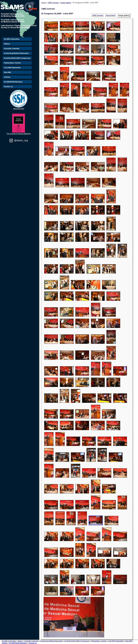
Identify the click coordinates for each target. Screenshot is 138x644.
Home (44, 3)
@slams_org (21, 140)
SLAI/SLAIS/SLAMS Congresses (17, 58)
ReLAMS (7, 72)
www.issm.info (19, 109)
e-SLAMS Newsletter (12, 68)
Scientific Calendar (12, 49)
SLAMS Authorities (12, 39)
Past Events (111, 15)
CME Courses (53, 3)
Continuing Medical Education (16, 53)
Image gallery (66, 3)
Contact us (8, 87)
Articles (7, 77)
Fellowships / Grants (12, 63)
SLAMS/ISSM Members (13, 82)
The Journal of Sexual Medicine (19, 134)
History (7, 44)
